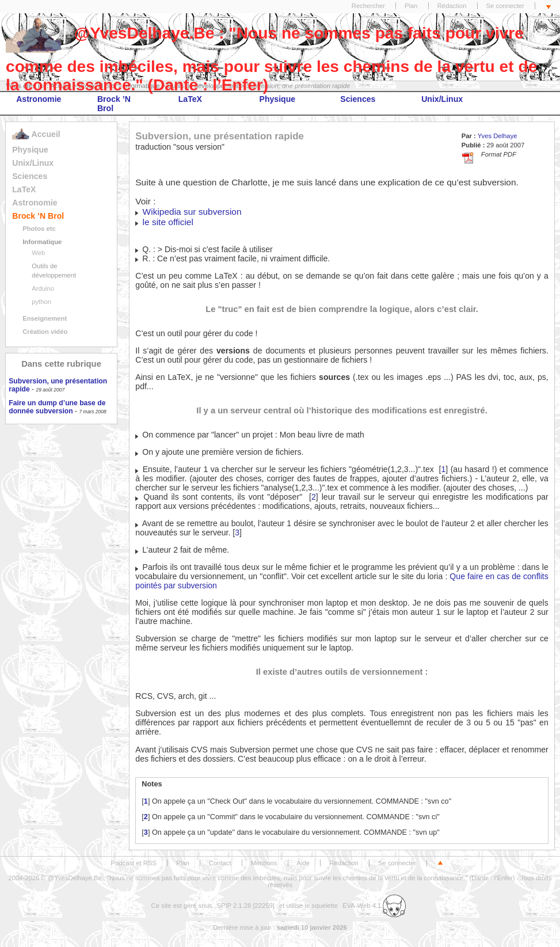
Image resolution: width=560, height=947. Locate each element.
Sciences (358, 99)
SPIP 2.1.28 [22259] (245, 906)
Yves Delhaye (498, 136)
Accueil (36, 134)
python (41, 302)
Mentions (264, 863)
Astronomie (39, 99)
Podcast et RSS (134, 863)
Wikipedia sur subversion (192, 212)
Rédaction (452, 6)
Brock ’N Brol (114, 104)
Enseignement (45, 318)
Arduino (43, 288)
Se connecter (505, 6)
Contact (220, 863)
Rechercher (368, 6)
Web (38, 253)
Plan (411, 6)
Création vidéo (45, 332)
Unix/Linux (442, 99)
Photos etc (39, 229)
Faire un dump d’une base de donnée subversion (57, 407)
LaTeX (190, 99)
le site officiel (168, 222)
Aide (304, 863)
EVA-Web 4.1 (374, 906)
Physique (278, 99)
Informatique (42, 242)
